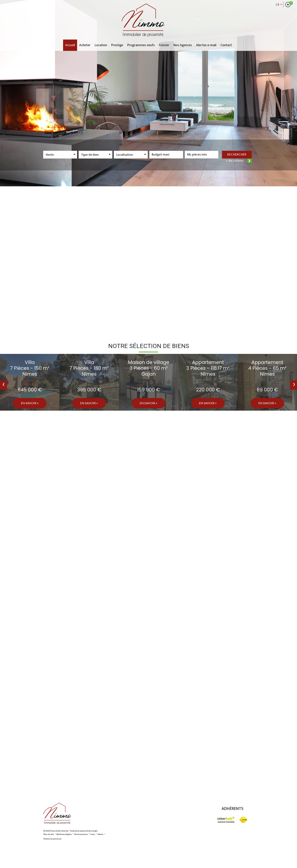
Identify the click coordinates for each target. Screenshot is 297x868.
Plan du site (49, 834)
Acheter (85, 45)
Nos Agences (183, 45)
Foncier (164, 45)
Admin (100, 834)
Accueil (70, 45)
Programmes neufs (141, 45)
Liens (93, 834)
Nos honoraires (81, 834)
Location (101, 45)
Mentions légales (64, 834)
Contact (226, 45)
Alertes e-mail (206, 45)
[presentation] (4, 385)
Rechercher (237, 155)
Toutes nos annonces (52, 839)
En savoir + (30, 403)
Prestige (117, 45)
